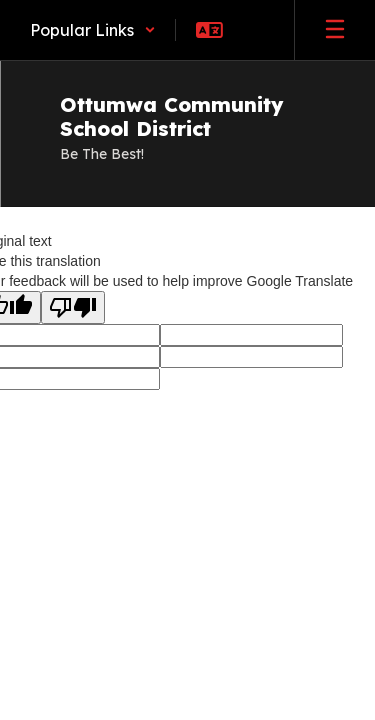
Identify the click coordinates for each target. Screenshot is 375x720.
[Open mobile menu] (335, 30)
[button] (93, 30)
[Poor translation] (73, 307)
